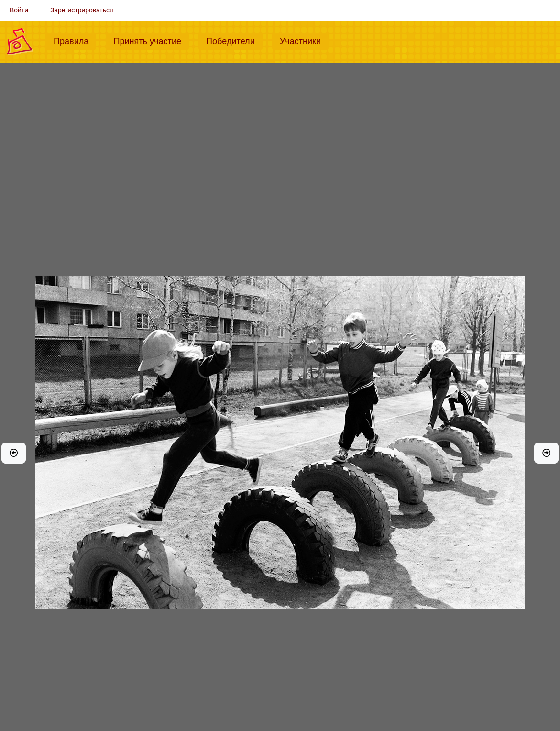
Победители (234, 40)
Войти (19, 10)
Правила (75, 40)
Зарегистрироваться (82, 10)
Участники (304, 40)
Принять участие (151, 40)
